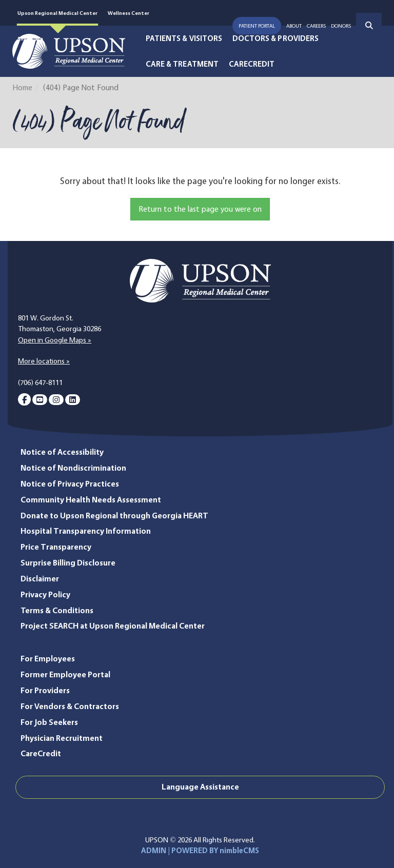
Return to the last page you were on (200, 209)
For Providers (45, 690)
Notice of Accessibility (62, 452)
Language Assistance (200, 787)
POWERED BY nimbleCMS (215, 851)
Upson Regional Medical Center (57, 13)
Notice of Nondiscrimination (73, 468)
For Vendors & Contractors (70, 706)
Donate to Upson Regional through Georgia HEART (114, 516)
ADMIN (154, 851)
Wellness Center (129, 13)
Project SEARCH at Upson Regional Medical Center (113, 626)
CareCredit (252, 64)
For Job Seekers (49, 722)
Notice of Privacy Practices (70, 484)
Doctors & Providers (275, 38)
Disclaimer (40, 579)
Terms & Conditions (57, 610)
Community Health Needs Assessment (91, 500)
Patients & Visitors (184, 38)
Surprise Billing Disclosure (68, 563)
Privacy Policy (45, 594)
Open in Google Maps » (55, 340)
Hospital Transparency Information (86, 531)
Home (22, 87)
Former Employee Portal (65, 674)
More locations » (44, 361)
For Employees (48, 659)
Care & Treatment (182, 64)
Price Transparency (56, 547)
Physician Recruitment (62, 738)
